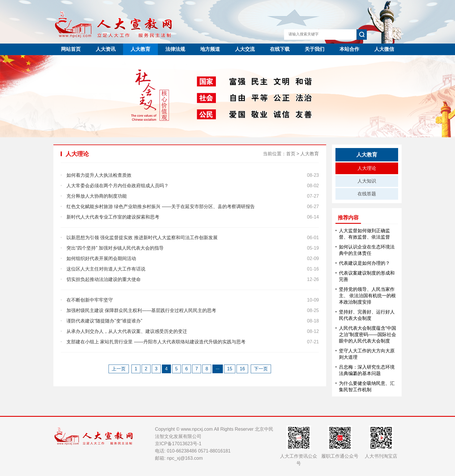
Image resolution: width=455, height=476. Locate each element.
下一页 (261, 369)
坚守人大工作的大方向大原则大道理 (367, 354)
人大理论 (367, 168)
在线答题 (367, 194)
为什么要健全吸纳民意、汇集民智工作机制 (367, 386)
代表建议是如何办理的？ (364, 263)
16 (242, 369)
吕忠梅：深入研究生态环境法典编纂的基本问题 (367, 370)
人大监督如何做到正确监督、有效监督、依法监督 (364, 234)
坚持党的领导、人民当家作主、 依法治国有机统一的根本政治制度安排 (367, 296)
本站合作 (349, 49)
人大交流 (245, 49)
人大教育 (140, 49)
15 (230, 369)
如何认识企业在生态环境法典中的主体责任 (367, 250)
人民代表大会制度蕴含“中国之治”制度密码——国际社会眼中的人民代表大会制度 (368, 335)
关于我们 (315, 49)
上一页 (119, 369)
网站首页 (71, 49)
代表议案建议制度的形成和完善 (367, 276)
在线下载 (280, 49)
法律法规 (175, 49)
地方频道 (210, 49)
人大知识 (367, 181)
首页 (291, 154)
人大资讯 (106, 49)
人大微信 (384, 49)
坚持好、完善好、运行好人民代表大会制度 (367, 315)
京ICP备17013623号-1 (178, 444)
